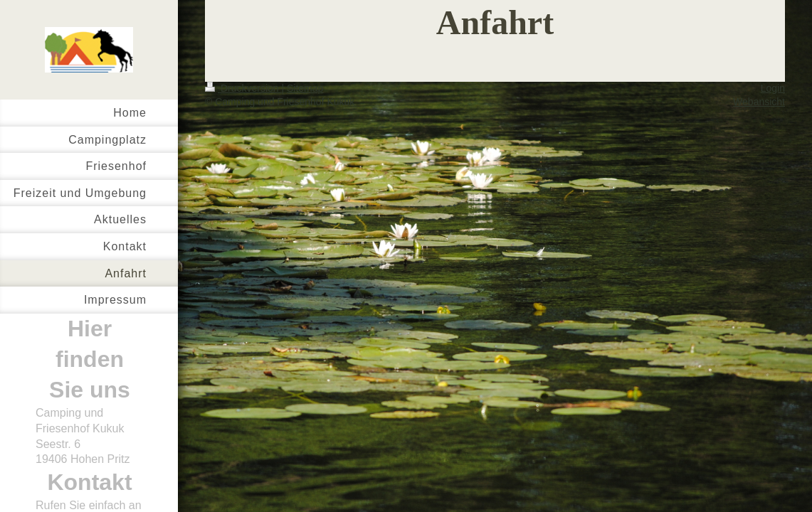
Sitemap (305, 88)
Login (773, 88)
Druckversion (243, 88)
